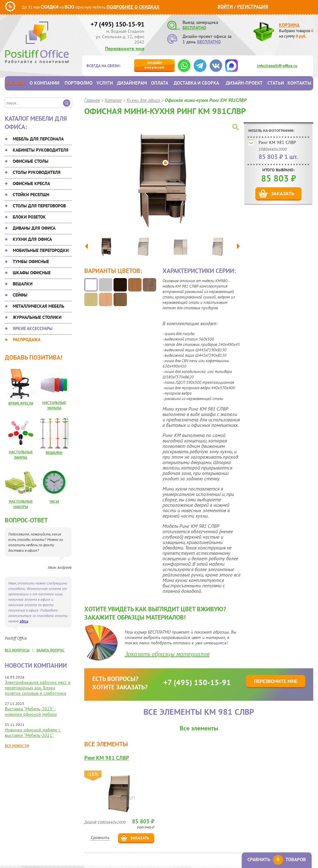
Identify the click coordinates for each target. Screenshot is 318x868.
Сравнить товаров (277, 860)
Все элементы (199, 728)
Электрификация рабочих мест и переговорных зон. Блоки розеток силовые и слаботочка (38, 688)
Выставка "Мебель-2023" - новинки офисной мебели (31, 711)
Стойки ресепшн (31, 195)
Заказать (283, 193)
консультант (154, 65)
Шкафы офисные (32, 273)
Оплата (160, 83)
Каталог (16, 83)
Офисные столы (31, 161)
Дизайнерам (132, 83)
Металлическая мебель (38, 306)
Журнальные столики (37, 317)
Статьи (276, 83)
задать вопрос (50, 650)
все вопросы (17, 650)
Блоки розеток (29, 217)
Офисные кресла (31, 183)
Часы (54, 501)
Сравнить (100, 837)
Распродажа (27, 340)
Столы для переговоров (39, 206)
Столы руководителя (37, 172)
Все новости (17, 746)
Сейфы (20, 295)
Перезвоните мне (125, 48)
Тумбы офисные (31, 262)
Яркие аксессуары (33, 328)
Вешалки (23, 284)
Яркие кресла (21, 403)
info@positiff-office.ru (277, 66)
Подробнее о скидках (133, 7)
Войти (225, 7)
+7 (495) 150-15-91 (118, 24)
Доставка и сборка (196, 83)
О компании (45, 83)
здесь (24, 621)
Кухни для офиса (32, 239)
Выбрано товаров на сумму (296, 33)
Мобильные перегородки (41, 250)
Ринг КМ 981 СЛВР (277, 142)
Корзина (289, 25)
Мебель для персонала (38, 139)
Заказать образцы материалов (167, 654)
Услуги (105, 83)
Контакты (299, 83)
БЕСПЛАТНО (194, 28)
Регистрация (253, 7)
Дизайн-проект (244, 83)
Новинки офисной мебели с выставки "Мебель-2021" (33, 732)
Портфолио (79, 83)
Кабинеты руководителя (41, 150)
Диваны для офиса (34, 228)
